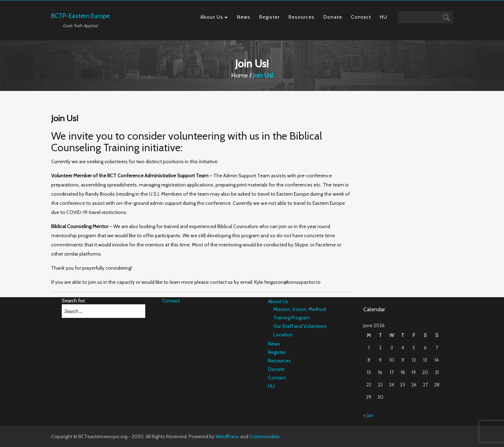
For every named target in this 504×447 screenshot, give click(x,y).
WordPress (227, 436)
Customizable (265, 436)
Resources (302, 17)
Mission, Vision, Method (300, 309)
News (244, 17)
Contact (361, 17)
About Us (212, 17)
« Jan (368, 415)
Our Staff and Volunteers (300, 326)
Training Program (292, 318)
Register (269, 17)
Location (283, 335)
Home (240, 75)
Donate (333, 17)
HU (384, 17)
